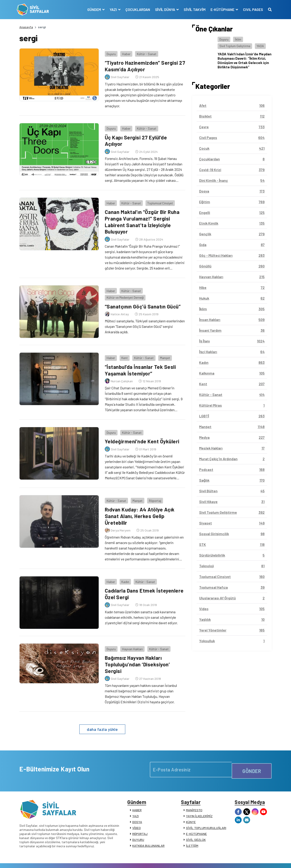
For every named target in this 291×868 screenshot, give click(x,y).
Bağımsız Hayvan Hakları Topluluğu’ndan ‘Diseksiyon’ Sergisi (137, 648)
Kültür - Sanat (144, 51)
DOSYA (137, 808)
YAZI (135, 802)
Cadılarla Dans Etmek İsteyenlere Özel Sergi (144, 577)
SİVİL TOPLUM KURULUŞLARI (206, 814)
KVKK (231, 860)
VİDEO (137, 814)
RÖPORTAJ (140, 820)
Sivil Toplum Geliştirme (235, 46)
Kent (122, 347)
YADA (260, 46)
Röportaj (153, 487)
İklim (238, 39)
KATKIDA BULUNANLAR (148, 832)
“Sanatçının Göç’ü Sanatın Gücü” (143, 296)
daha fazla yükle (102, 713)
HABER (137, 796)
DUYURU (138, 826)
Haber (124, 51)
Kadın (123, 565)
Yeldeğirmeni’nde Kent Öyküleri (142, 428)
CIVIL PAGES (251, 9)
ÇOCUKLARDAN (135, 9)
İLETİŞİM (192, 832)
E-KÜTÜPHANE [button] (220, 9)
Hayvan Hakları (130, 632)
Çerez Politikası (212, 860)
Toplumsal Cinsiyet (158, 195)
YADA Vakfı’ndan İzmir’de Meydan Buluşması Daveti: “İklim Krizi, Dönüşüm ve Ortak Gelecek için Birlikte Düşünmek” (245, 60)
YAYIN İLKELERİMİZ (199, 802)
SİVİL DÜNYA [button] (163, 9)
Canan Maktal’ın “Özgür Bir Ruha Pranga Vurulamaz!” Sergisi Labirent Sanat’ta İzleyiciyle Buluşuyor (142, 214)
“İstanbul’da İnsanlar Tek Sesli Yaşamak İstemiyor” (140, 360)
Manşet (163, 347)
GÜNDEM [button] (92, 9)
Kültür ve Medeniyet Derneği (123, 287)
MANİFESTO (194, 796)
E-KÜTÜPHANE (196, 820)
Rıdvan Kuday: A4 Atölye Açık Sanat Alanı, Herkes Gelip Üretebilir (139, 502)
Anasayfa (26, 27)
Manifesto (245, 860)
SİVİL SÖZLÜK (196, 826)
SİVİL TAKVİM (192, 9)
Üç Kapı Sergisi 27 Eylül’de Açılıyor (135, 135)
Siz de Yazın (263, 860)
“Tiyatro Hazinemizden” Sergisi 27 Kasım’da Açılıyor (141, 63)
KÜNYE (191, 808)
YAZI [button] (111, 9)
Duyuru (109, 51)
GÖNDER (252, 753)
